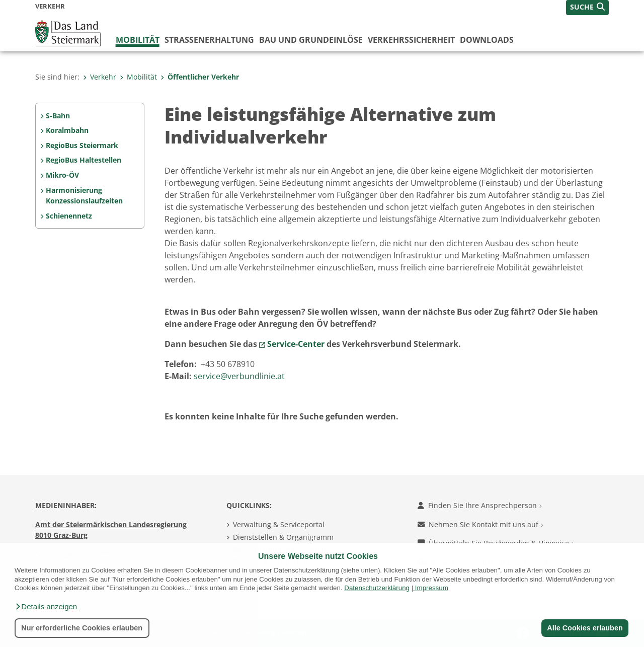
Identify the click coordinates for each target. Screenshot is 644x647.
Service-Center (296, 344)
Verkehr (100, 77)
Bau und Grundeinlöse (311, 40)
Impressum (432, 588)
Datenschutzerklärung (377, 588)
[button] (46, 607)
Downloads (487, 40)
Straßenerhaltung (209, 40)
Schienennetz (69, 216)
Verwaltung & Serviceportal (279, 524)
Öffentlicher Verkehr (200, 77)
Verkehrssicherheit (411, 40)
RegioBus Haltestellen (84, 160)
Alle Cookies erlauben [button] (585, 628)
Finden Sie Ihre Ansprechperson (480, 505)
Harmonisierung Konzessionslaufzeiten (84, 196)
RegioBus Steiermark (82, 145)
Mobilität (138, 40)
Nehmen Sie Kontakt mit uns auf (480, 524)
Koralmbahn (67, 130)
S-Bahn (58, 116)
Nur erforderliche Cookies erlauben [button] (82, 628)
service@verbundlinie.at (239, 376)
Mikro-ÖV (62, 175)
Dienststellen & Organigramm (283, 537)
